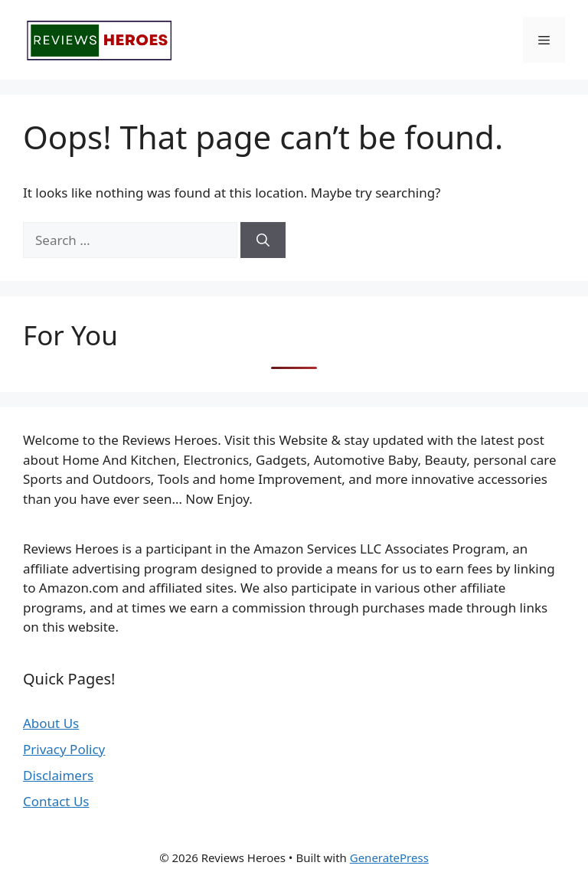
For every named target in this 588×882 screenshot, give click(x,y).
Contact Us (56, 801)
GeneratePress (389, 857)
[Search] (263, 240)
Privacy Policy (64, 749)
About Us (51, 723)
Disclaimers (58, 775)
